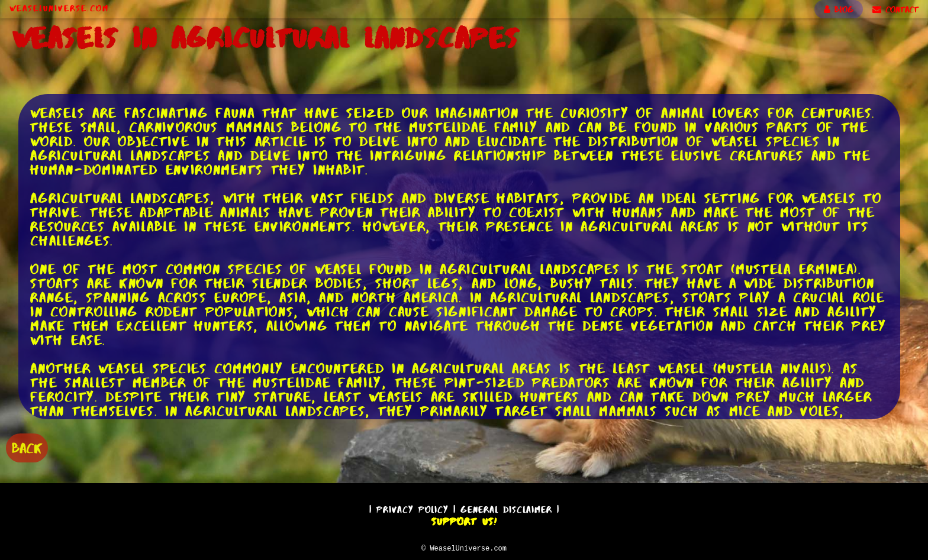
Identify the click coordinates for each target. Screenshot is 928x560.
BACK (27, 447)
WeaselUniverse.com (59, 8)
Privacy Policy (413, 508)
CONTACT (895, 9)
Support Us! (464, 520)
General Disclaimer (506, 508)
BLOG (839, 9)
